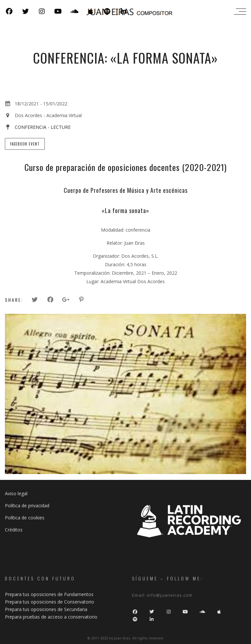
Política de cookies (25, 518)
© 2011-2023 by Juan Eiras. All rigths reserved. (126, 638)
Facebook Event (25, 144)
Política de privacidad (27, 506)
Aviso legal (16, 493)
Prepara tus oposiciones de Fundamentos (49, 594)
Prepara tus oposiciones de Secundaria (46, 609)
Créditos (14, 530)
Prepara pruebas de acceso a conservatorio (51, 617)
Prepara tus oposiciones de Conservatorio (50, 602)
